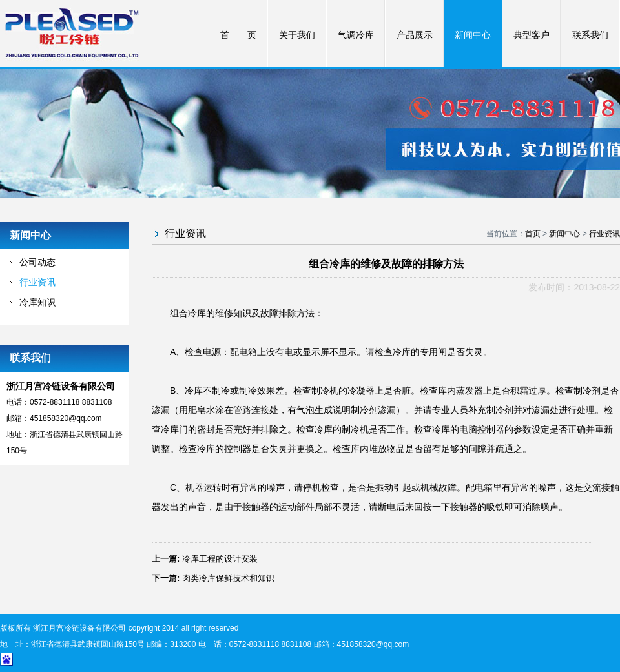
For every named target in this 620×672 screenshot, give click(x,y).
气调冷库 (356, 35)
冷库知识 (37, 302)
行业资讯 (37, 282)
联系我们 (590, 35)
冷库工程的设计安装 (220, 559)
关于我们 (297, 35)
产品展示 (415, 35)
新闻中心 (473, 35)
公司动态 (37, 262)
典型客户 (532, 35)
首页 (533, 234)
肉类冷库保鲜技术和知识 (228, 578)
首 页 (238, 35)
